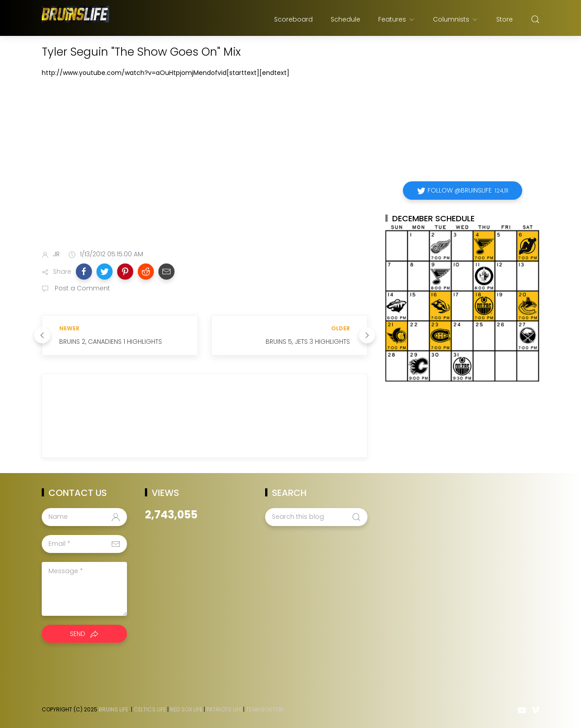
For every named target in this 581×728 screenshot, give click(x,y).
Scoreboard (293, 19)
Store (505, 19)
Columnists (456, 19)
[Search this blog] (316, 517)
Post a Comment (81, 288)
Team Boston (264, 709)
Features (397, 19)
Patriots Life (224, 709)
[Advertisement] (205, 172)
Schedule (345, 19)
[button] (84, 272)
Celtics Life (150, 709)
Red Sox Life (186, 709)
